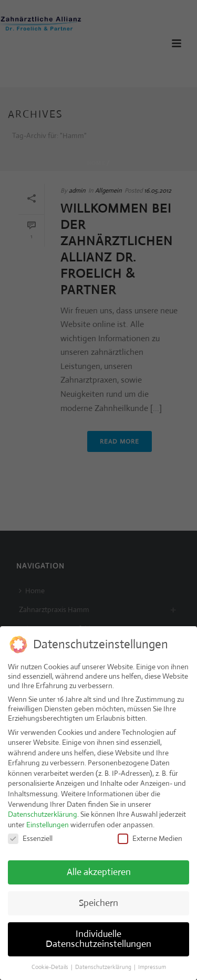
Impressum (152, 963)
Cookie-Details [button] (51, 963)
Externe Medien (150, 835)
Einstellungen (48, 821)
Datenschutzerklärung (43, 810)
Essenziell (30, 835)
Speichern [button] (98, 899)
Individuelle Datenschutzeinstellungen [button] (98, 935)
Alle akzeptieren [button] (99, 868)
